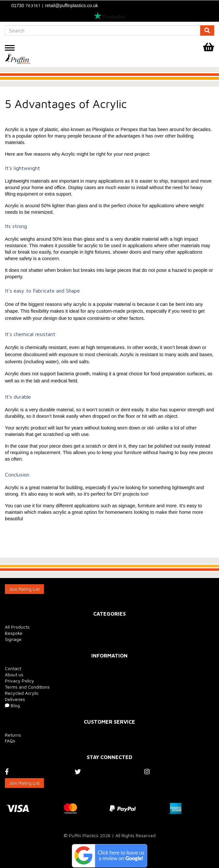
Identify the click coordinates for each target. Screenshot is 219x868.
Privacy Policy (19, 681)
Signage (13, 639)
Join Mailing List (24, 589)
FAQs (10, 741)
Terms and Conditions (27, 687)
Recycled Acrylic (22, 693)
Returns (13, 735)
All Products (17, 627)
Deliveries (15, 699)
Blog (12, 705)
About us (14, 675)
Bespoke (14, 633)
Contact (13, 668)
